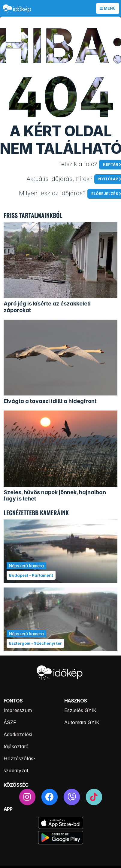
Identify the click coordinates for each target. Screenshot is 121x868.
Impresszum (18, 710)
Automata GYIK (82, 722)
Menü (108, 8)
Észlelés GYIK (80, 710)
